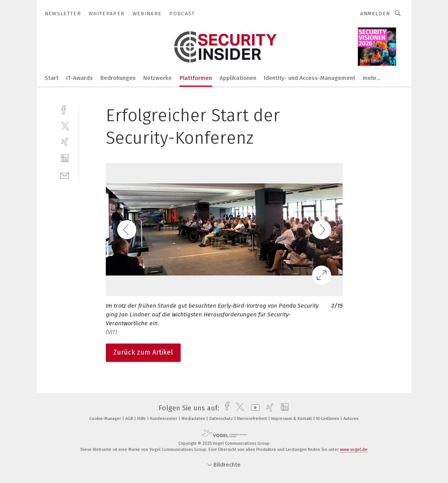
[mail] (65, 175)
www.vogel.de (354, 450)
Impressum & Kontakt (292, 419)
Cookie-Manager (106, 419)
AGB (130, 419)
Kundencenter (164, 419)
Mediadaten (194, 419)
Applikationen (238, 78)
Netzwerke (158, 78)
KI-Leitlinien (328, 419)
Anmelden (375, 14)
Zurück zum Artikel (143, 352)
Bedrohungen (118, 78)
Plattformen (196, 78)
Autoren (351, 419)
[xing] (65, 142)
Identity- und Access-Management (310, 78)
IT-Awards (79, 78)
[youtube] (253, 408)
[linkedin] (65, 158)
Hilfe (142, 419)
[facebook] (65, 109)
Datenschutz (222, 419)
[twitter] (65, 126)
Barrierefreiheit (253, 419)
